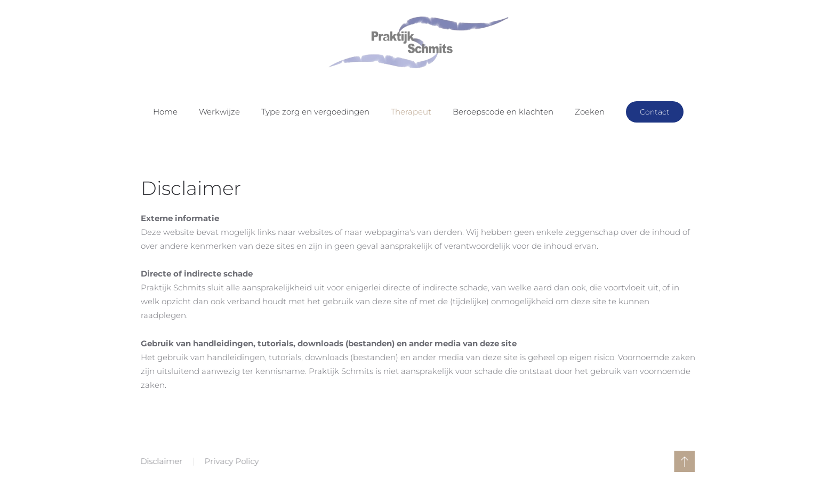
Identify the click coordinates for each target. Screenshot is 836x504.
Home (165, 112)
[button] (684, 461)
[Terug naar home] (418, 43)
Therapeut (411, 112)
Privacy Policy (231, 461)
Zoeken (590, 112)
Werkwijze (219, 112)
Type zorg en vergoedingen (315, 112)
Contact (655, 112)
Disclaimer (161, 461)
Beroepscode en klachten (503, 112)
